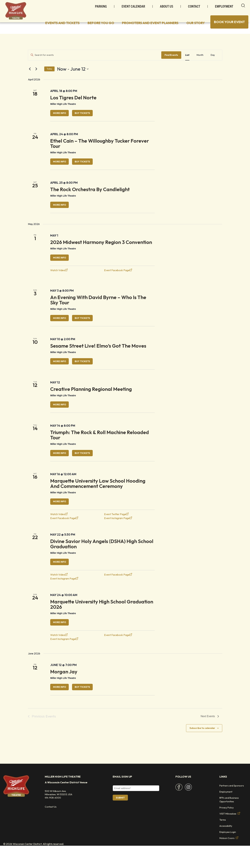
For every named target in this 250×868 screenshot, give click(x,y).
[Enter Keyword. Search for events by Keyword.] (95, 64)
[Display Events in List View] (187, 64)
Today (49, 78)
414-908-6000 (53, 820)
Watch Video (59, 284)
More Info (62, 123)
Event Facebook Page (118, 284)
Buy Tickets (90, 123)
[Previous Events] (30, 78)
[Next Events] (36, 78)
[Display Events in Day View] (213, 64)
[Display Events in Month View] (200, 64)
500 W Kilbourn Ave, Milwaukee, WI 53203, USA (58, 815)
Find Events (171, 64)
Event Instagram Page (118, 537)
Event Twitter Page (116, 533)
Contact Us (51, 829)
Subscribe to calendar (202, 750)
